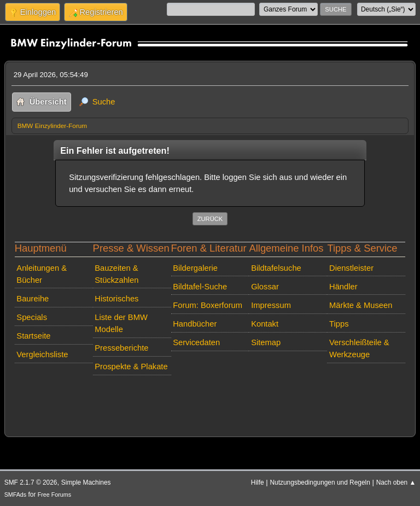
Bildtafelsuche (276, 268)
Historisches (116, 299)
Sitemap (266, 342)
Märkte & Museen (361, 305)
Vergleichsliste (42, 354)
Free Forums (54, 495)
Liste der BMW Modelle (121, 323)
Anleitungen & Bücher (42, 274)
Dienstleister (351, 268)
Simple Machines (86, 482)
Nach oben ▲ (396, 482)
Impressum (271, 305)
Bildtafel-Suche (200, 287)
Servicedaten (196, 342)
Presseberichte (121, 348)
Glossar (265, 287)
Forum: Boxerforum (208, 305)
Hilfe (258, 482)
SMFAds (16, 495)
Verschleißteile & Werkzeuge (359, 348)
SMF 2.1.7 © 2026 (31, 482)
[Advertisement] (211, 396)
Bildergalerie (195, 268)
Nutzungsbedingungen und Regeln (320, 482)
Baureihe (33, 299)
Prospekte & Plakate (131, 367)
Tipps (339, 324)
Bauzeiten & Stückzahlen (116, 274)
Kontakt (265, 324)
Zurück (210, 219)
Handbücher (195, 324)
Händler (343, 287)
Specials (32, 317)
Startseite (33, 336)
